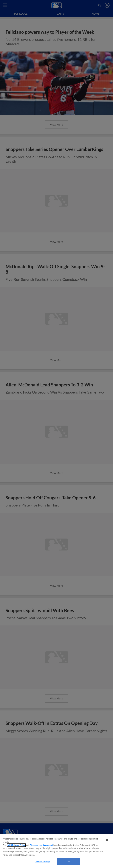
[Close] (107, 840)
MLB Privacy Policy (16, 845)
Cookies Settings (42, 862)
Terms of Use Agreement (42, 845)
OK (68, 862)
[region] (56, 851)
